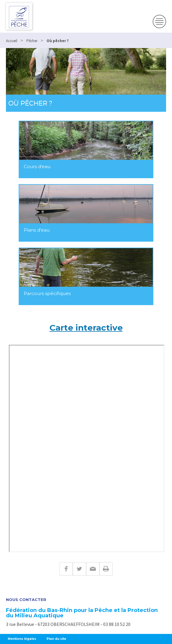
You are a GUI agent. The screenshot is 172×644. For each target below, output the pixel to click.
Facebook (66, 569)
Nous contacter (26, 600)
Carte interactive (86, 328)
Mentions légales (22, 639)
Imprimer (106, 569)
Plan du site (56, 639)
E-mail (93, 569)
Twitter (79, 569)
